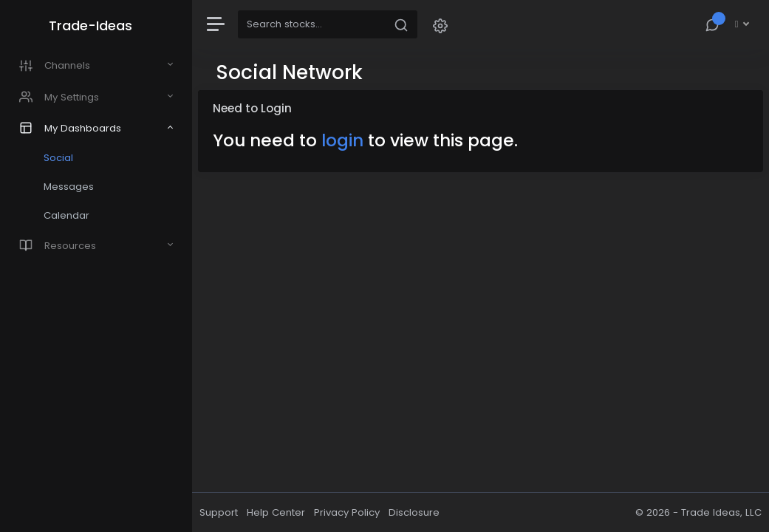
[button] (440, 25)
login (342, 140)
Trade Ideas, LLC (721, 512)
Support (219, 512)
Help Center (276, 512)
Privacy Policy (347, 512)
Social (58, 158)
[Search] (312, 24)
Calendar (66, 215)
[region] (96, 266)
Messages (69, 187)
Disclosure (414, 512)
